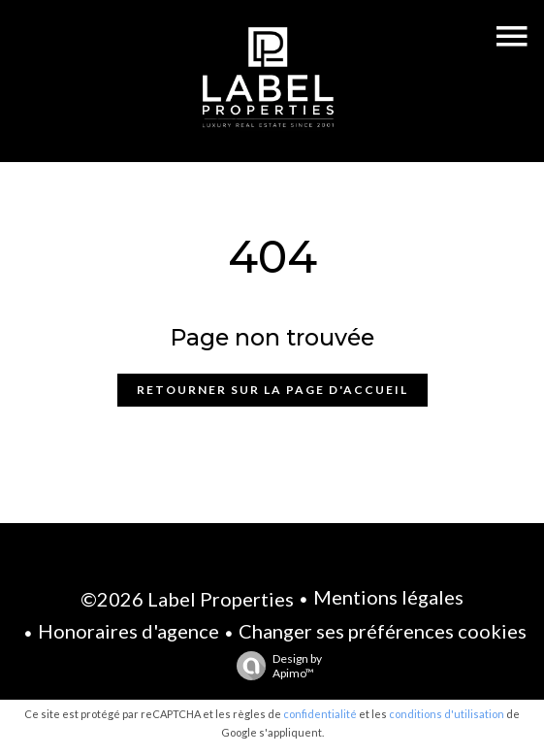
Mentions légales (388, 597)
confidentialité (320, 714)
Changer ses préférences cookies (383, 631)
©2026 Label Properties (187, 599)
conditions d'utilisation (447, 714)
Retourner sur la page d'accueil (272, 390)
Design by (274, 666)
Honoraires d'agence (128, 631)
